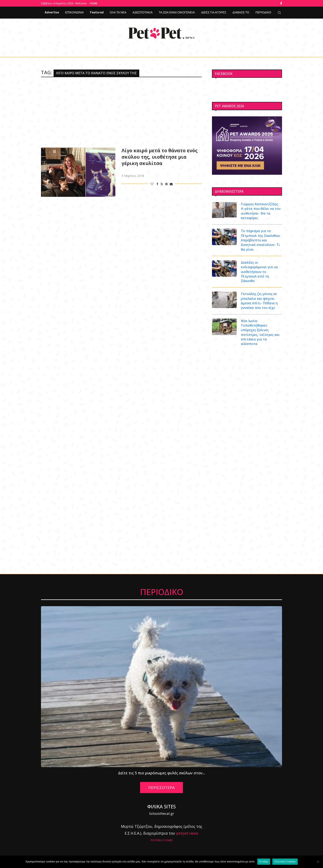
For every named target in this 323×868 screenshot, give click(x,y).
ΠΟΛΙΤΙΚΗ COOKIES (162, 840)
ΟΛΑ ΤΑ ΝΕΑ (118, 12)
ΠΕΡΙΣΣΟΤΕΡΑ (161, 788)
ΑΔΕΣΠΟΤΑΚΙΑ (143, 12)
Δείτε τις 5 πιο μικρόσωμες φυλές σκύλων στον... (161, 773)
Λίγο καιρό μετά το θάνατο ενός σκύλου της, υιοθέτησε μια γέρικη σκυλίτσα (160, 157)
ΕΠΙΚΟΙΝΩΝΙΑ (74, 12)
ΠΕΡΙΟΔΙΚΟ (263, 12)
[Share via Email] (171, 184)
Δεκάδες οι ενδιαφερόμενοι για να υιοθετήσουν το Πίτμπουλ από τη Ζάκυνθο (259, 272)
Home (94, 3)
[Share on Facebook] (157, 184)
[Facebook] (281, 3)
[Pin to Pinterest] (166, 184)
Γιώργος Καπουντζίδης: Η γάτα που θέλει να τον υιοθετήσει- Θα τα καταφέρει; (261, 211)
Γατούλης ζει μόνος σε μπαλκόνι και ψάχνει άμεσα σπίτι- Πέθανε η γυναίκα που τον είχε (259, 301)
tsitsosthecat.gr (162, 814)
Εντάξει (264, 862)
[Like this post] (152, 184)
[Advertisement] (121, 112)
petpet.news (187, 833)
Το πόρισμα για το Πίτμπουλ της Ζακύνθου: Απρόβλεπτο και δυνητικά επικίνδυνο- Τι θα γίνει (261, 240)
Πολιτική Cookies (285, 862)
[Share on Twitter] (162, 184)
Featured (97, 12)
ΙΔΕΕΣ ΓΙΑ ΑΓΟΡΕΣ (214, 12)
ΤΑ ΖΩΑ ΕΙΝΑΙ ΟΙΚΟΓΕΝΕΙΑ (177, 12)
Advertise (52, 12)
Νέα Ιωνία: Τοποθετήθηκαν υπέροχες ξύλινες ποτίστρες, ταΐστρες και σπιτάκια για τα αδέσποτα (260, 333)
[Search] (279, 13)
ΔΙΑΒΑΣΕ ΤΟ (241, 12)
